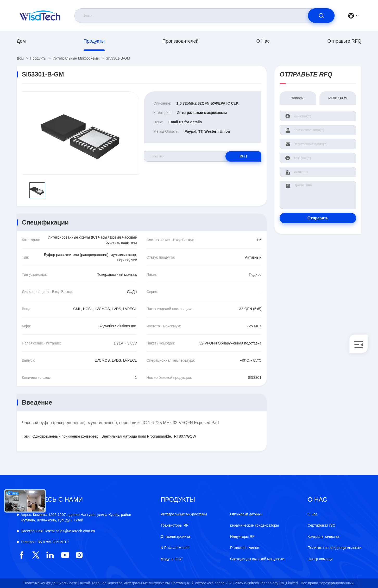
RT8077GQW (185, 436)
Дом (21, 41)
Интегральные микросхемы (76, 58)
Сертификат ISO (321, 525)
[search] (321, 16)
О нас (263, 41)
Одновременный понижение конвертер (65, 436)
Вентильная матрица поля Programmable (136, 436)
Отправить (318, 218)
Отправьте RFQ (344, 41)
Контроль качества (323, 536)
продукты (94, 41)
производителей (181, 41)
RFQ (243, 156)
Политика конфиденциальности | (51, 583)
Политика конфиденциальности (334, 548)
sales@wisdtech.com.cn (58, 531)
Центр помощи (320, 559)
